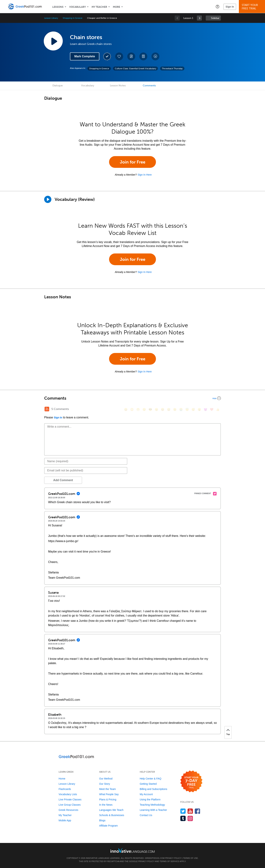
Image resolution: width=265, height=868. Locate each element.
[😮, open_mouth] (199, 409)
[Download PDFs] (143, 56)
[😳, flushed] (132, 409)
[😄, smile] (126, 409)
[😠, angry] (156, 409)
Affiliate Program (108, 826)
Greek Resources (68, 810)
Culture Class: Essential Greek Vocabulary (135, 69)
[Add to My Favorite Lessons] (119, 56)
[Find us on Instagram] (190, 818)
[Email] (86, 471)
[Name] (86, 461)
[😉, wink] (175, 409)
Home (62, 779)
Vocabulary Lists (68, 794)
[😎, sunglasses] (150, 409)
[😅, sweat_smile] (169, 409)
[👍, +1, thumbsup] (218, 409)
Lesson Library (51, 18)
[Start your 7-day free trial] (191, 782)
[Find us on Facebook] (197, 811)
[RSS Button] (47, 409)
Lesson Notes (118, 86)
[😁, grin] (138, 409)
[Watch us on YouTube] (190, 811)
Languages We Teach (111, 810)
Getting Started (148, 784)
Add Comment (63, 480)
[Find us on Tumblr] (183, 818)
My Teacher (99, 7)
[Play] (48, 199)
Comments (149, 86)
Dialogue (58, 86)
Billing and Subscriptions (154, 789)
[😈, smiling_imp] (206, 409)
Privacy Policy (173, 858)
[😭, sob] (181, 409)
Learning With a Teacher (153, 810)
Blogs (102, 820)
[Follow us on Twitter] (183, 811)
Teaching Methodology (152, 805)
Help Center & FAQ (151, 779)
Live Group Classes (70, 805)
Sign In (230, 7)
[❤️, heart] (212, 409)
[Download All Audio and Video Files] (155, 56)
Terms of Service (169, 861)
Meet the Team (107, 789)
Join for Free (133, 162)
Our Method (106, 779)
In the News (106, 805)
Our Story (105, 784)
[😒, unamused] (144, 409)
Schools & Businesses (112, 815)
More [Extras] (116, 7)
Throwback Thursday (172, 69)
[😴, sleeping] (193, 409)
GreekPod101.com (155, 858)
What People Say (109, 794)
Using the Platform (150, 799)
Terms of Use (190, 858)
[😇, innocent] (187, 409)
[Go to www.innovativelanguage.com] (132, 850)
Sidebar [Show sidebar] (215, 18)
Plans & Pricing (108, 799)
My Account (146, 794)
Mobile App (65, 820)
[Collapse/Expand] (132, 398)
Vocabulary (78, 7)
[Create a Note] (131, 56)
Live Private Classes (70, 799)
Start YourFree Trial (252, 7)
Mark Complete (85, 56)
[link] (199, 18)
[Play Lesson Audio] (53, 41)
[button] (217, 6)
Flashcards (65, 789)
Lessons (58, 7)
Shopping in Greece (73, 18)
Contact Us (146, 815)
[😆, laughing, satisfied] (163, 409)
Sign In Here (145, 175)
